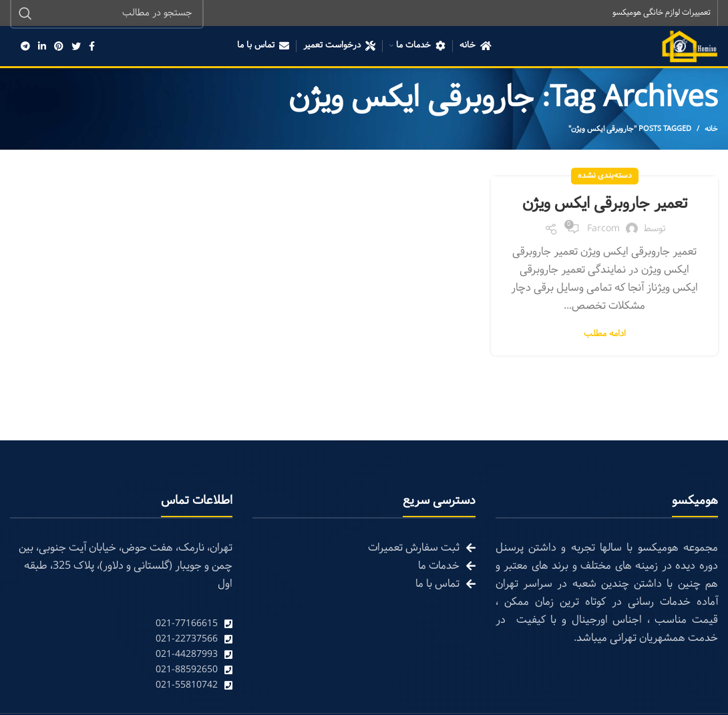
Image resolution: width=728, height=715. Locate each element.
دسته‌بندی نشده (605, 176)
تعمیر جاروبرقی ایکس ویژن (604, 204)
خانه (711, 130)
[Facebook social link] (92, 47)
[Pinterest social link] (59, 47)
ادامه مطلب (605, 334)
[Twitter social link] (76, 47)
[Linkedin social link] (42, 47)
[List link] (121, 624)
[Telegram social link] (25, 47)
